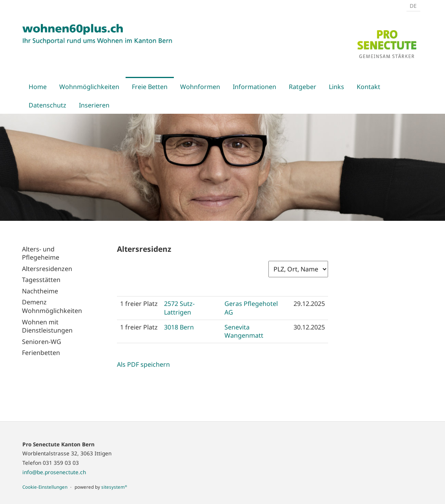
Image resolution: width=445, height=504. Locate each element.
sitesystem (114, 487)
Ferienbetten (41, 353)
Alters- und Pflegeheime (41, 253)
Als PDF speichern (143, 364)
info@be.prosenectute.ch (54, 472)
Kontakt (368, 87)
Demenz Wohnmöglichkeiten (52, 306)
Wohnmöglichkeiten (89, 87)
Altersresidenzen (47, 269)
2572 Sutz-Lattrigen (179, 308)
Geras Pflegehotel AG (251, 308)
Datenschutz (47, 105)
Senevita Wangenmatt (244, 331)
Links (336, 87)
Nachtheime (40, 291)
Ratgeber (303, 87)
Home (38, 87)
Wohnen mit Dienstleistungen (47, 326)
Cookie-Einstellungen (45, 487)
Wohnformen (200, 87)
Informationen (254, 87)
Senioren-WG (42, 342)
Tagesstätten (41, 280)
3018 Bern (179, 327)
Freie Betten (150, 87)
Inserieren (94, 105)
